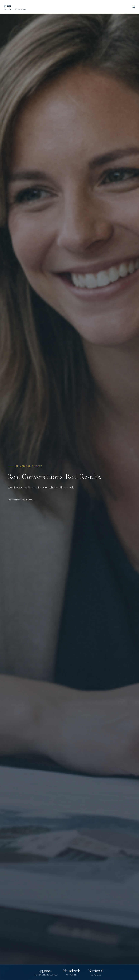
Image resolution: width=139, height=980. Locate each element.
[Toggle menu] (134, 7)
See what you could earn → (21, 500)
